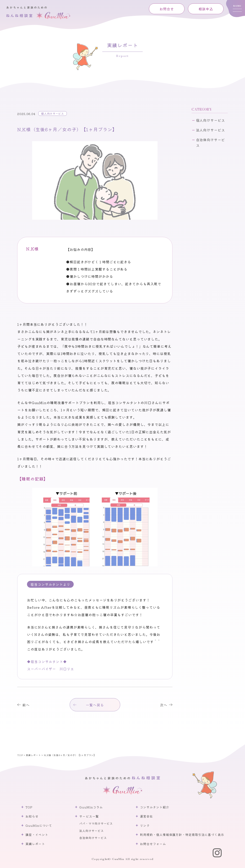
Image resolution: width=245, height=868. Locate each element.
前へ (26, 705)
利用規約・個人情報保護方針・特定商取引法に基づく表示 (182, 835)
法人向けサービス (210, 130)
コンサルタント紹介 (154, 807)
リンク (145, 825)
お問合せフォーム (153, 844)
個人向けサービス (53, 113)
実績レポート (35, 844)
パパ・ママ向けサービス (96, 823)
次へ (164, 705)
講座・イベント (37, 835)
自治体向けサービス (210, 142)
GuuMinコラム (91, 807)
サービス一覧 (89, 816)
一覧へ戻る (95, 705)
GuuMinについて (39, 825)
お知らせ (32, 816)
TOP (29, 807)
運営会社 (146, 816)
